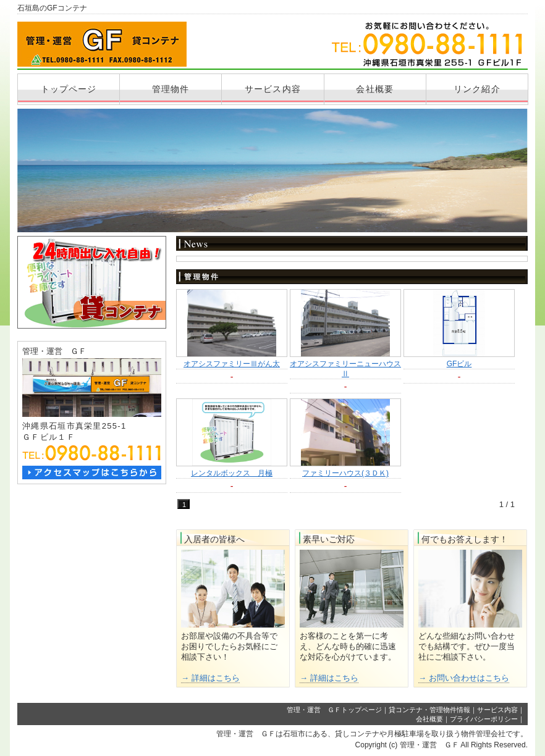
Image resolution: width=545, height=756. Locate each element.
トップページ (69, 89)
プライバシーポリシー (484, 719)
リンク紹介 (477, 89)
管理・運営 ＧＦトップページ (334, 710)
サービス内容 (273, 89)
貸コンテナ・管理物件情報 (429, 710)
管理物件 (171, 89)
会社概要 (374, 89)
